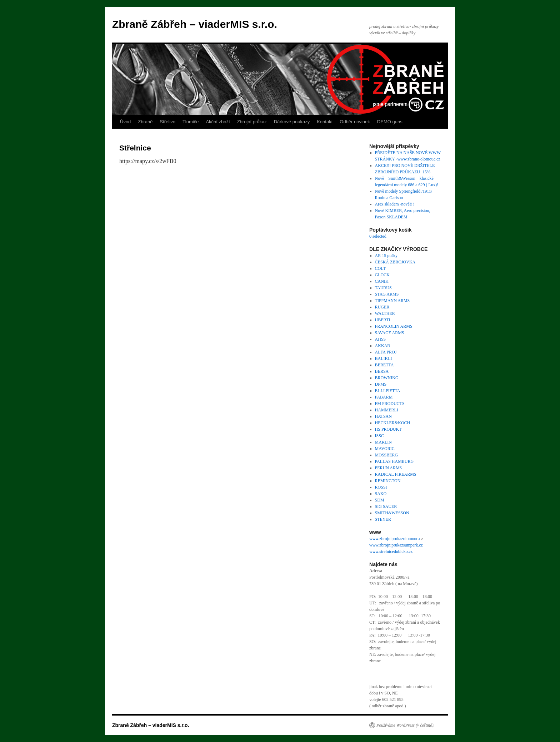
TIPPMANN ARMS (392, 301)
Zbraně (145, 122)
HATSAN (383, 416)
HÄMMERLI (387, 410)
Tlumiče (191, 122)
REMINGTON (388, 481)
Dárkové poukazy (292, 122)
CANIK (382, 281)
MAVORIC (385, 449)
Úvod (125, 122)
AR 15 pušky (386, 256)
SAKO (381, 494)
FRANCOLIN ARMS (394, 326)
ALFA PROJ (386, 352)
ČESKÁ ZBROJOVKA (395, 262)
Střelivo (168, 122)
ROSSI (381, 487)
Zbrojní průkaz (252, 122)
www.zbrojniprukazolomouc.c (395, 539)
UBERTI (383, 320)
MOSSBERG (387, 455)
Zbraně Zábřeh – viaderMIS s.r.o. (195, 24)
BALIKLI (384, 358)
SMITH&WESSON (392, 513)
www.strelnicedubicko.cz (391, 551)
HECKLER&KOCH (393, 423)
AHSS (381, 339)
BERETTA (384, 365)
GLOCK (382, 275)
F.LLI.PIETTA (388, 391)
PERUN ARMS (389, 468)
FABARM (384, 397)
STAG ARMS (387, 294)
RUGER (382, 307)
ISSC (379, 436)
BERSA (382, 371)
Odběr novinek (355, 122)
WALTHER (385, 313)
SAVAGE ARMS (390, 333)
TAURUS (383, 288)
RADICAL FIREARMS (396, 474)
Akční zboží (218, 122)
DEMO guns (390, 122)
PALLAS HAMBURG (394, 461)
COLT (380, 268)
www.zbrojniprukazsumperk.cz (396, 545)
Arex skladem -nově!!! (394, 204)
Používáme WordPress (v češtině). (406, 725)
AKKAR (383, 346)
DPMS (381, 384)
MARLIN (383, 442)
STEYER (383, 519)
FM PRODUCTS (390, 404)
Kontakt (325, 122)
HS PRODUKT (388, 429)
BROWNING (387, 378)
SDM (380, 500)
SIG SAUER (386, 506)
